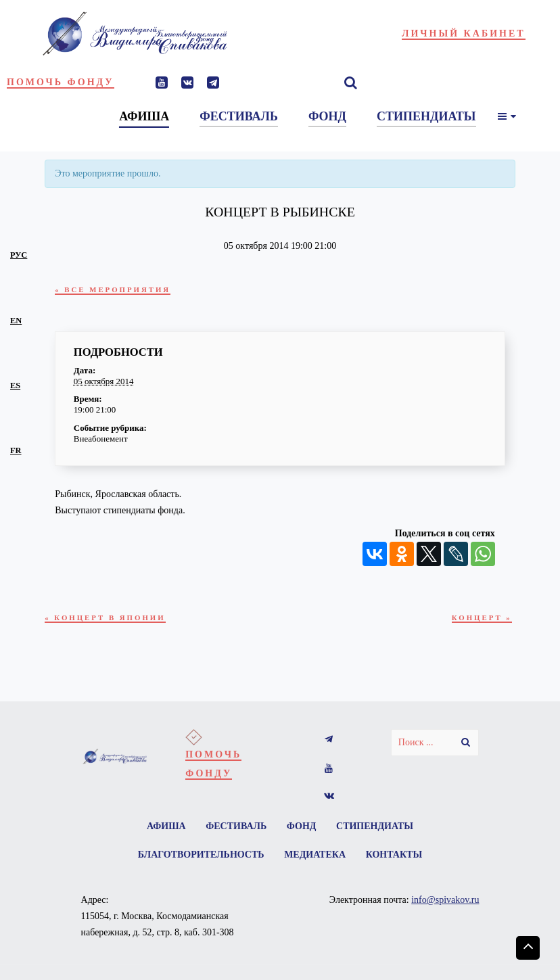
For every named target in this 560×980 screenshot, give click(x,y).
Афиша (162, 830)
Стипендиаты (379, 830)
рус (19, 255)
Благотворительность (199, 859)
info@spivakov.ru (445, 906)
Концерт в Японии (111, 618)
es (15, 386)
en (16, 321)
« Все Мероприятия (119, 289)
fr (16, 450)
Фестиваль (235, 830)
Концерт (479, 618)
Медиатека (315, 859)
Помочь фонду (61, 82)
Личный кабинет (464, 33)
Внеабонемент (101, 439)
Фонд (303, 830)
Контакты (397, 859)
